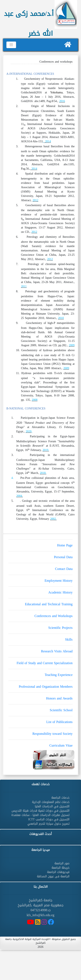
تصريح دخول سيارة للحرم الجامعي (48, 824)
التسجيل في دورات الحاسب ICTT (49, 819)
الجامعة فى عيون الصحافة (53, 876)
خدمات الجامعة (60, 798)
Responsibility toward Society (40, 732)
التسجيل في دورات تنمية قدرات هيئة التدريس (40, 811)
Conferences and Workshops (40, 615)
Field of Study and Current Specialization (40, 662)
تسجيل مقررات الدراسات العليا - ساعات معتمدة (40, 815)
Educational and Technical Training (40, 603)
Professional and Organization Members (40, 685)
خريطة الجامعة (60, 868)
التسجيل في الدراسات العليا (52, 806)
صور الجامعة (62, 863)
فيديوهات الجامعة (58, 872)
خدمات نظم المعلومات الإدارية (51, 802)
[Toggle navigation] (11, 45)
